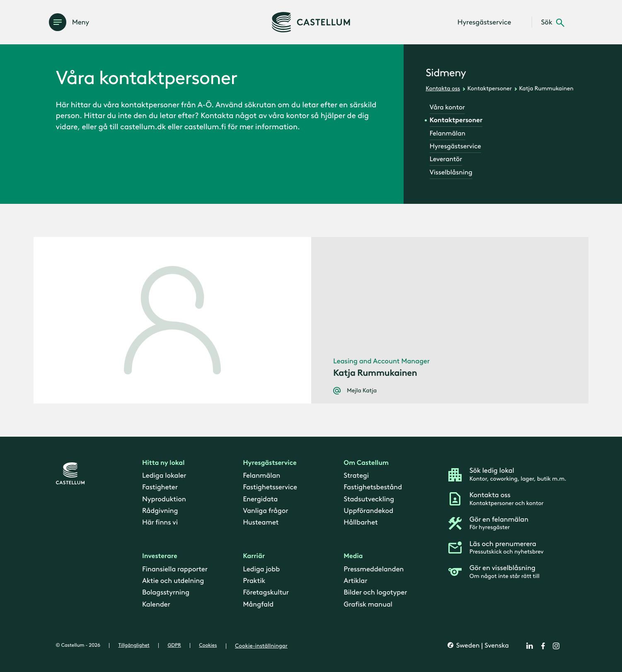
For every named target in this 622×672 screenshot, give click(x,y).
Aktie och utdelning (173, 581)
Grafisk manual (368, 604)
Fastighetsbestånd (373, 487)
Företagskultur (266, 592)
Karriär (254, 556)
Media (353, 556)
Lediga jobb (261, 569)
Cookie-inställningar (261, 646)
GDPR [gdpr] (174, 645)
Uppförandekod (368, 511)
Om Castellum (366, 463)
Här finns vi (160, 522)
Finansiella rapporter (175, 569)
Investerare (160, 556)
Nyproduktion (164, 499)
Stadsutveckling (369, 499)
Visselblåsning (451, 173)
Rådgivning (160, 511)
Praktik (254, 581)
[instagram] (556, 646)
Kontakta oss (443, 88)
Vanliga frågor (265, 511)
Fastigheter (160, 487)
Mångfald (258, 604)
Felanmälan (448, 134)
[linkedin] (530, 646)
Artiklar (355, 581)
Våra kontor (447, 108)
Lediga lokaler (164, 476)
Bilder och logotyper (375, 592)
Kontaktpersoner (490, 88)
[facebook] (543, 646)
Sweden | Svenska (482, 646)
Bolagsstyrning (166, 592)
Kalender (156, 604)
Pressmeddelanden (374, 569)
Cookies (208, 645)
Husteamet (261, 522)
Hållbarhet (361, 522)
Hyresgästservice (455, 146)
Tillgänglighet (134, 645)
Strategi (356, 476)
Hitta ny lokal (163, 463)
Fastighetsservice (270, 487)
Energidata (260, 499)
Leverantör (446, 159)
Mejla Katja (362, 391)
